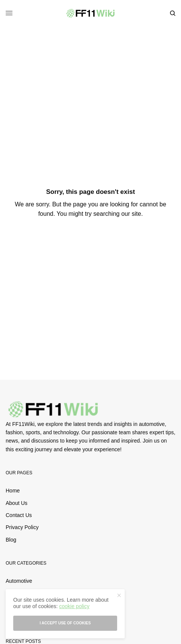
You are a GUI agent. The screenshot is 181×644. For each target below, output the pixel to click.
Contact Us (19, 515)
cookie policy (74, 606)
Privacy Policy (22, 527)
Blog (11, 540)
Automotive (19, 581)
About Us (17, 503)
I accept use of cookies (65, 623)
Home (13, 491)
